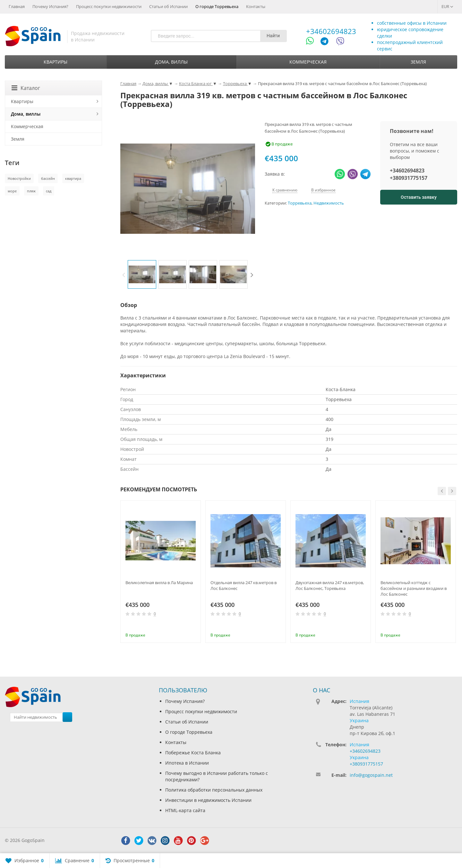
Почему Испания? (50, 6)
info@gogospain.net (371, 775)
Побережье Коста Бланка (193, 753)
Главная (17, 6)
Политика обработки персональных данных (214, 790)
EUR (447, 6)
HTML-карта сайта (185, 810)
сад (49, 191)
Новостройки (19, 178)
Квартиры (56, 62)
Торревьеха (300, 203)
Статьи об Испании (168, 6)
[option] (142, 274)
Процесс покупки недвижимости (109, 6)
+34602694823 (331, 31)
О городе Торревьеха (217, 6)
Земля (418, 62)
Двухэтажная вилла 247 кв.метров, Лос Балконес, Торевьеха (330, 585)
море (12, 191)
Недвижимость (329, 203)
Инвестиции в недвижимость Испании (208, 800)
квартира (73, 178)
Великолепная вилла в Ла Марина (159, 583)
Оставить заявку (419, 197)
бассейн (48, 178)
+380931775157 (409, 178)
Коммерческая (308, 62)
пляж (31, 191)
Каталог (26, 88)
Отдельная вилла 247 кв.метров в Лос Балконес (244, 585)
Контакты (256, 6)
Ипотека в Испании (187, 763)
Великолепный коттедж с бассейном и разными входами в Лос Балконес (414, 588)
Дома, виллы (171, 62)
